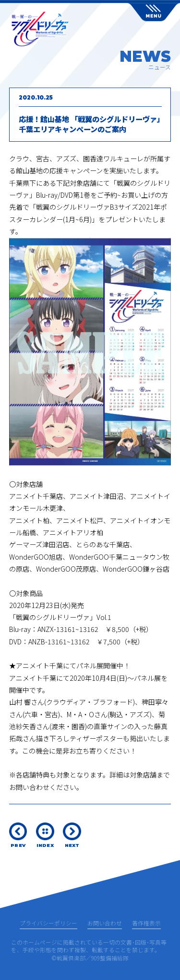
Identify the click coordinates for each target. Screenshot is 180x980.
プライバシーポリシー (48, 924)
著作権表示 (146, 924)
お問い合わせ (105, 924)
